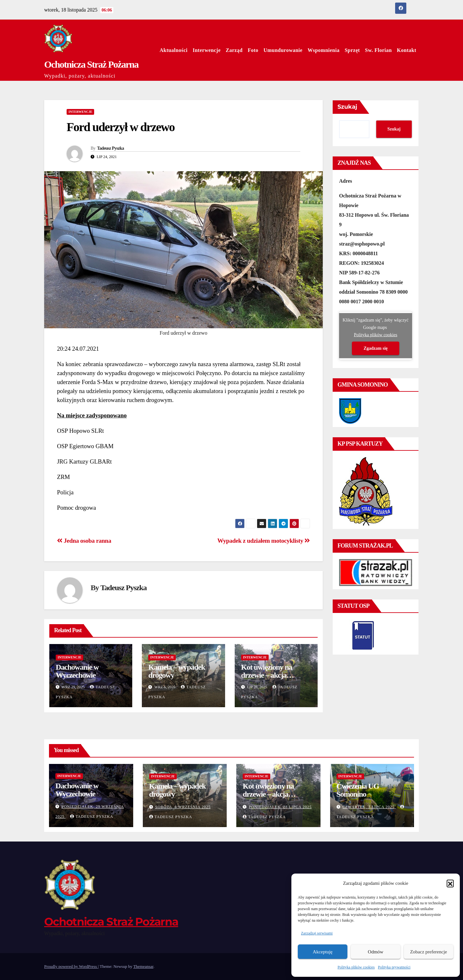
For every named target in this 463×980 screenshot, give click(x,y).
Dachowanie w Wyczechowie (77, 671)
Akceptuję (323, 952)
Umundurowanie (283, 50)
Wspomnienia (324, 50)
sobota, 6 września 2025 (183, 807)
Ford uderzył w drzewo (121, 127)
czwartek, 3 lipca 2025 (369, 807)
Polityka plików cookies (356, 967)
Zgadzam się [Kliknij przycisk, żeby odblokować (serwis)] (375, 348)
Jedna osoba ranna (84, 541)
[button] (450, 883)
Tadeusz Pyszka (110, 148)
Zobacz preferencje (429, 952)
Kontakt (407, 50)
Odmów (376, 952)
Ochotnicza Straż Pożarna (91, 64)
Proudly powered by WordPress (71, 966)
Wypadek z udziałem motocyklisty (264, 541)
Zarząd (234, 50)
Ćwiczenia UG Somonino (358, 790)
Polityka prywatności (394, 967)
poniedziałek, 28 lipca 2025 (280, 807)
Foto (253, 50)
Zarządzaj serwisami (317, 933)
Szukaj (347, 107)
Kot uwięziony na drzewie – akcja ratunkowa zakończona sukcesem (275, 679)
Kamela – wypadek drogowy (177, 671)
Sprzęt (352, 50)
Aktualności (173, 50)
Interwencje (207, 50)
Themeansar (143, 966)
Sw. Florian (378, 50)
